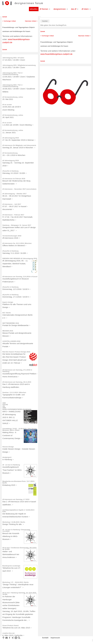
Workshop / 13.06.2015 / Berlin (14, 522)
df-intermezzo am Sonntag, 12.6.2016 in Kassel (20, 277)
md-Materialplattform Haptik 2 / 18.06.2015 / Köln (19, 511)
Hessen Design (8, 447)
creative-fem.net (8, 633)
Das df (74, 9)
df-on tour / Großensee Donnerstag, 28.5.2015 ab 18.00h (19, 548)
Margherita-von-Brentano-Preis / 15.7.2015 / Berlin (19, 482)
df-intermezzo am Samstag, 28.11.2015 (17, 382)
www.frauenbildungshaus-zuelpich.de (56, 54)
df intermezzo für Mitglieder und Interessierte (19, 145)
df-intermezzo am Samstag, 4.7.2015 (16, 499)
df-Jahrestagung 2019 (11, 138)
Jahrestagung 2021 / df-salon (13, 58)
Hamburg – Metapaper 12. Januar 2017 (17, 225)
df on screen (7, 105)
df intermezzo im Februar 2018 (14, 179)
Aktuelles (34, 9)
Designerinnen (60, 9)
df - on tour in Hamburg (11, 465)
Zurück (5, 17)
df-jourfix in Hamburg (10, 171)
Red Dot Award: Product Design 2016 (16, 352)
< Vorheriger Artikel (9, 21)
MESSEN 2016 (8, 331)
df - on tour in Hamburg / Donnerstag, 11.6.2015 (16, 530)
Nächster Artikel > (31, 21)
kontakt (45, 638)
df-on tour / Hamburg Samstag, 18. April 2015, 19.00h (19, 594)
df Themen (44, 9)
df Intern (85, 9)
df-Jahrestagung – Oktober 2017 (14, 194)
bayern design (8, 302)
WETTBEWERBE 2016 (11, 323)
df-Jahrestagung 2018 (11, 161)
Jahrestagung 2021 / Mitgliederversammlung (19, 65)
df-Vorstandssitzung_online (13, 97)
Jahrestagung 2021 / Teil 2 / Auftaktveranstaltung (13, 74)
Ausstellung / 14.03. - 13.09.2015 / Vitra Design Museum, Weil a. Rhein (20, 429)
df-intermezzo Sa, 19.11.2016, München (17, 243)
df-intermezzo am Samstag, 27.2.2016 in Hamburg (17, 371)
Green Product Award (10, 625)
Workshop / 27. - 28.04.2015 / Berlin (16, 582)
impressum (55, 638)
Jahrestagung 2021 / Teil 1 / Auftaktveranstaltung (13, 86)
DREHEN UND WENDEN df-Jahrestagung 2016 (20, 258)
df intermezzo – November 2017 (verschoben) (19, 189)
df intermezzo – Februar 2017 (13, 215)
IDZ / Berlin (7, 313)
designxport (7, 457)
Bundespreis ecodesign (11, 566)
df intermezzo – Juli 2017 (12, 204)
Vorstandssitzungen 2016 (12, 236)
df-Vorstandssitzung (10, 153)
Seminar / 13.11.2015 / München (14, 392)
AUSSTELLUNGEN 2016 (11, 341)
